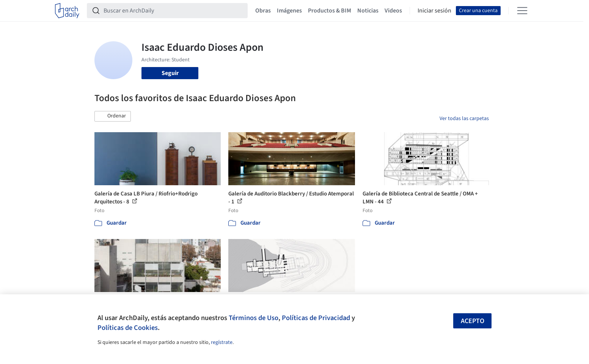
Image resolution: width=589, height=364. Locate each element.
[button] (113, 116)
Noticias (368, 11)
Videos (393, 11)
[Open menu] (522, 11)
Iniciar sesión (434, 11)
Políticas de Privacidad (316, 318)
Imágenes (289, 11)
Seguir (170, 73)
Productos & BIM (330, 11)
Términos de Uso (254, 318)
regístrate (222, 342)
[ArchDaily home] (67, 11)
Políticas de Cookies (128, 328)
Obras (263, 11)
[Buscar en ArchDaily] (173, 11)
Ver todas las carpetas (464, 119)
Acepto (473, 321)
